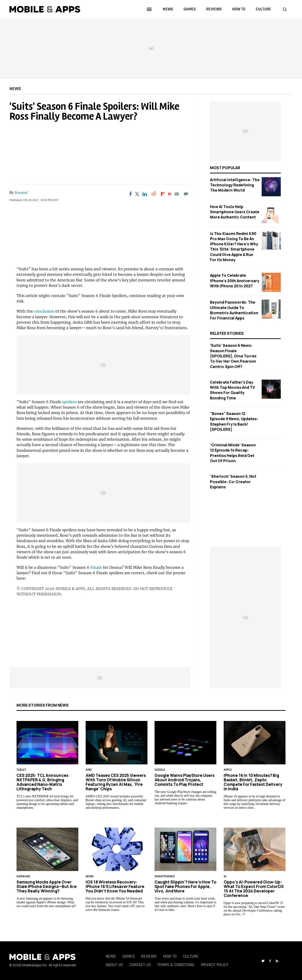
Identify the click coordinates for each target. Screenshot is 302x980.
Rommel (21, 193)
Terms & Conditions (176, 965)
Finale (96, 567)
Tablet (21, 770)
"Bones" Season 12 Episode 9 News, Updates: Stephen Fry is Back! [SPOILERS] (234, 421)
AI (225, 877)
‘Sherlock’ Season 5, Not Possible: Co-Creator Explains (233, 482)
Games (129, 956)
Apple (228, 770)
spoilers (69, 402)
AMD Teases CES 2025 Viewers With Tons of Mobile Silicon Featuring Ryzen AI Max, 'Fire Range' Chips (116, 782)
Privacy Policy (215, 965)
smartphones (165, 877)
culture (263, 9)
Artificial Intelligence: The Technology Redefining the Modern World (235, 185)
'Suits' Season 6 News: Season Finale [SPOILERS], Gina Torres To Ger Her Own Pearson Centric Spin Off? (233, 356)
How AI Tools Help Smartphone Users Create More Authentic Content (235, 212)
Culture (191, 956)
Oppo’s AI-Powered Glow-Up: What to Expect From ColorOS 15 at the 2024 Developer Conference (254, 889)
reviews (214, 9)
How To (170, 956)
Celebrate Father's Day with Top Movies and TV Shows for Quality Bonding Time (232, 390)
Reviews (149, 956)
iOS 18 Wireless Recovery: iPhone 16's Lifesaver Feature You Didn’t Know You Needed (115, 886)
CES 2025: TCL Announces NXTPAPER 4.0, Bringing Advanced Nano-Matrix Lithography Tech (42, 782)
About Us (114, 965)
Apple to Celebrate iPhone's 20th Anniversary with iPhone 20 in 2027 (235, 281)
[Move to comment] (186, 194)
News (15, 88)
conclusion (44, 311)
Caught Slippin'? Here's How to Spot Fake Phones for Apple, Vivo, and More (185, 886)
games (190, 9)
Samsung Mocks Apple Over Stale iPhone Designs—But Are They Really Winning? (47, 886)
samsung (23, 877)
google (160, 770)
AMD (89, 770)
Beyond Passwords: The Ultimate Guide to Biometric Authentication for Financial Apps (234, 310)
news (168, 9)
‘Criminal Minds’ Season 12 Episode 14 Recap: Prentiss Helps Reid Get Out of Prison (233, 453)
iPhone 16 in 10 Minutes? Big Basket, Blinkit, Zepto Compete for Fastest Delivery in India (253, 782)
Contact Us (140, 965)
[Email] (177, 194)
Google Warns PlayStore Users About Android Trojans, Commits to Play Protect (185, 780)
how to (239, 9)
